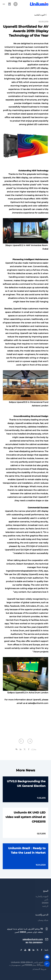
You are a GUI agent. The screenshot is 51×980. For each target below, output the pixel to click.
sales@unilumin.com (33, 944)
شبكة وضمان (43, 925)
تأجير (46, 905)
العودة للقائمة (41, 15)
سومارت (13, 970)
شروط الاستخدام (40, 974)
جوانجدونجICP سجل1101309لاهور (35, 970)
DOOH (45, 908)
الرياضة (45, 911)
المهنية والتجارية (42, 901)
